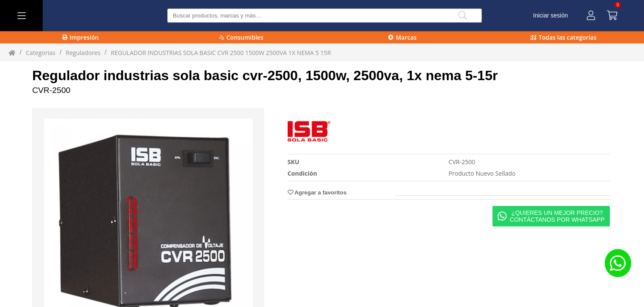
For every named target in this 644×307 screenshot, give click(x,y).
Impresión (81, 37)
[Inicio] (12, 52)
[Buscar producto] (325, 16)
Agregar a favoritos (317, 193)
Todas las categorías (564, 37)
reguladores (83, 53)
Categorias (40, 53)
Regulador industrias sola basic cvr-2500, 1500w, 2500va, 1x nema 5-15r (265, 75)
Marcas (402, 37)
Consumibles (241, 37)
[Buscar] (463, 16)
